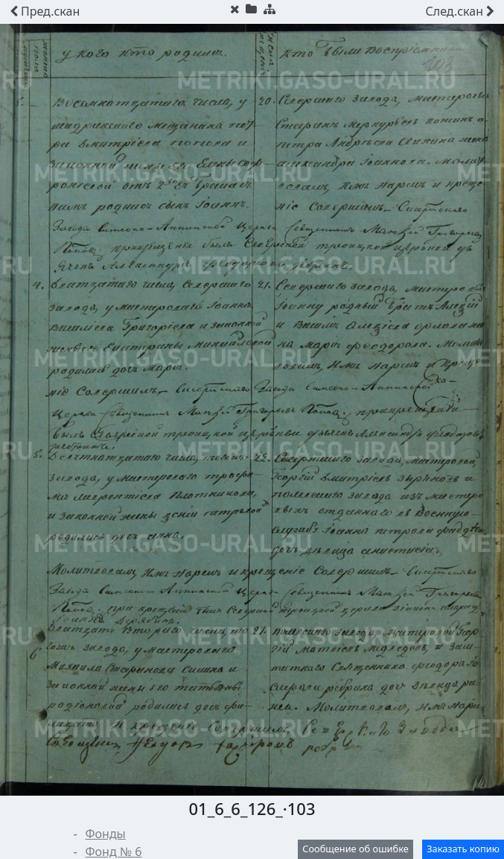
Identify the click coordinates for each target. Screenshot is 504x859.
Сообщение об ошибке (355, 849)
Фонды (106, 834)
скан (45, 11)
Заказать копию (463, 849)
